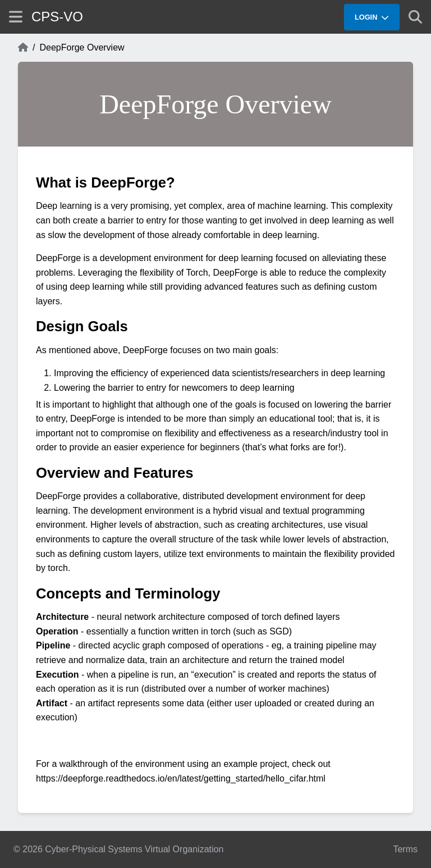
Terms (405, 849)
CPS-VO (57, 17)
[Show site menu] (16, 17)
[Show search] (415, 17)
